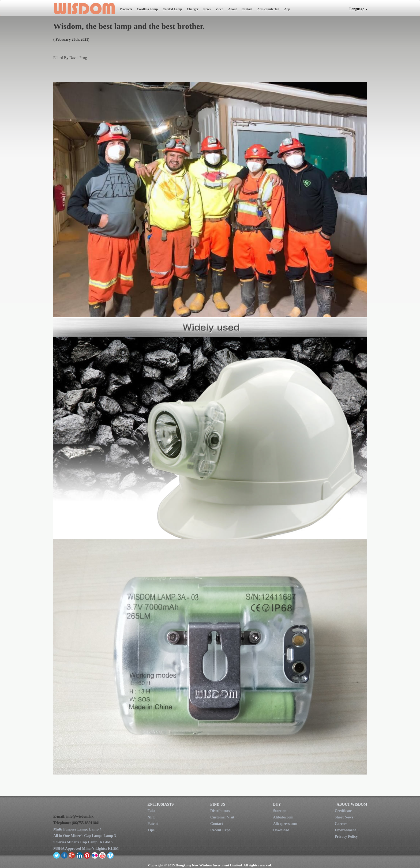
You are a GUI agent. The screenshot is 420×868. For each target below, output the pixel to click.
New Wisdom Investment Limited (84, 8)
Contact (247, 9)
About (232, 9)
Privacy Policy (346, 837)
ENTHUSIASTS (161, 804)
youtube (102, 855)
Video (219, 9)
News (207, 9)
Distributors (220, 811)
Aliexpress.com (285, 824)
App (287, 9)
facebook (64, 855)
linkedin (80, 855)
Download (281, 830)
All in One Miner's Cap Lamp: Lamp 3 (85, 836)
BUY (277, 804)
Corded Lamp (172, 9)
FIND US (218, 804)
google (72, 855)
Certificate (343, 811)
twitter (57, 855)
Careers (341, 824)
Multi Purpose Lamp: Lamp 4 (77, 829)
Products (126, 9)
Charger (192, 9)
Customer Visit (222, 817)
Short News (344, 817)
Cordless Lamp (147, 9)
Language (359, 9)
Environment (345, 830)
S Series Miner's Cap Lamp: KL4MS (83, 842)
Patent (153, 824)
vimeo (110, 855)
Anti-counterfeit (268, 9)
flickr (95, 855)
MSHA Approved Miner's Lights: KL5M (86, 849)
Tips (151, 830)
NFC (151, 817)
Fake (152, 811)
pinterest (87, 855)
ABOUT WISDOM (352, 804)
